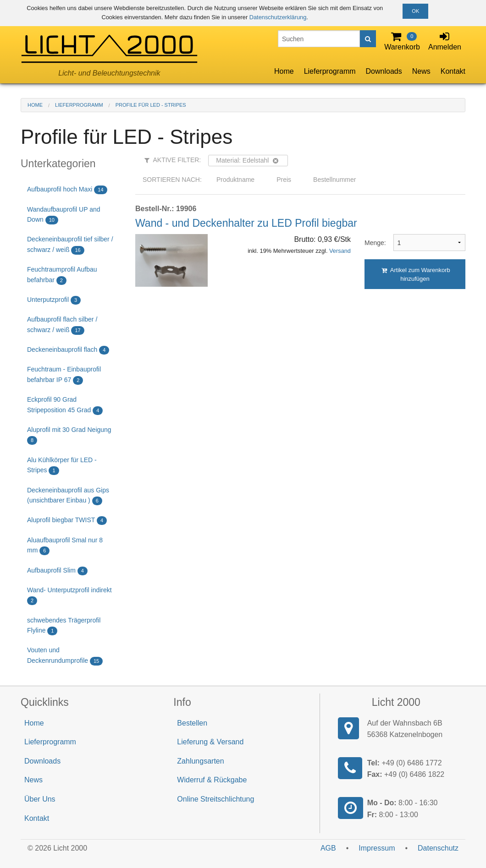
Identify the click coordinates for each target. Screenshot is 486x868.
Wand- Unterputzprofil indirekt (69, 596)
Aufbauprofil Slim (57, 571)
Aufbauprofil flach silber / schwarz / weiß (62, 325)
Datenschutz (438, 848)
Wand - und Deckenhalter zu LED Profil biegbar (246, 223)
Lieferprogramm (330, 71)
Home (284, 71)
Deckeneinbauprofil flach (68, 350)
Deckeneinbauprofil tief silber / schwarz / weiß (70, 245)
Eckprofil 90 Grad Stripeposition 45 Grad (65, 405)
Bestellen (192, 723)
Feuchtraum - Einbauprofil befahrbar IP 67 (64, 375)
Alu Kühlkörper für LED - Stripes (62, 466)
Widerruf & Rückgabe (212, 780)
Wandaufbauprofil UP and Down (64, 215)
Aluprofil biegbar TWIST (67, 521)
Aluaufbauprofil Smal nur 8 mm (65, 546)
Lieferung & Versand (210, 742)
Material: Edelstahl (247, 160)
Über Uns (40, 799)
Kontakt (453, 71)
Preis (284, 180)
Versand (340, 251)
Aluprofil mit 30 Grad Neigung (69, 435)
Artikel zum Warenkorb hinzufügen (416, 274)
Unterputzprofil (54, 300)
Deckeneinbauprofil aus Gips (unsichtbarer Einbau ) (68, 496)
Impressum (377, 848)
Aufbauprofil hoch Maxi (67, 190)
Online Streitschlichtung (215, 799)
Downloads (384, 71)
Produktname (235, 180)
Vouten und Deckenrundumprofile (65, 656)
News (421, 71)
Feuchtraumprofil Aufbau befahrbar (62, 275)
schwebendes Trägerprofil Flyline (64, 626)
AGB (328, 848)
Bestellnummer (334, 180)
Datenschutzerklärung (278, 17)
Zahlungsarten (200, 761)
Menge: (372, 243)
